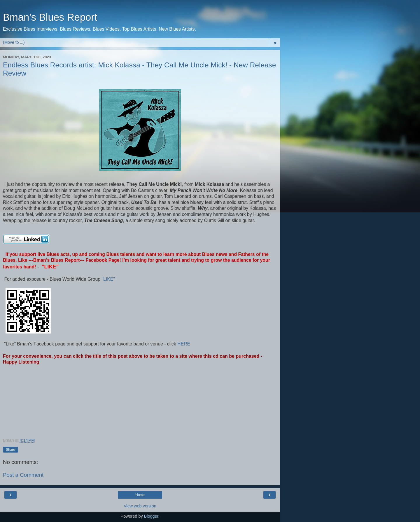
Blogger (151, 516)
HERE (183, 344)
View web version (140, 506)
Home (140, 495)
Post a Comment (23, 475)
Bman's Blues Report (50, 17)
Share (10, 450)
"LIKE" (109, 279)
